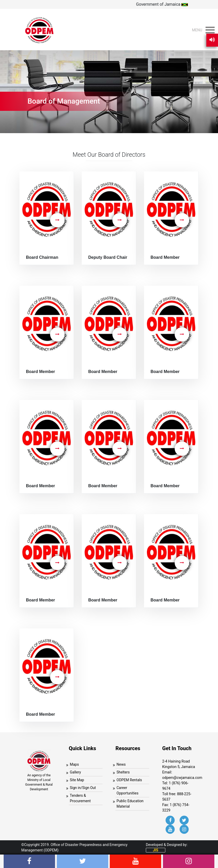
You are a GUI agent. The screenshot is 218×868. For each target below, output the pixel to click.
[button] (197, 30)
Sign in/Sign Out (83, 788)
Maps (74, 764)
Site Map (77, 780)
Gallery (75, 772)
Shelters (123, 772)
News (121, 764)
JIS (156, 850)
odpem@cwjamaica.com (182, 778)
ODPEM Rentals (129, 780)
